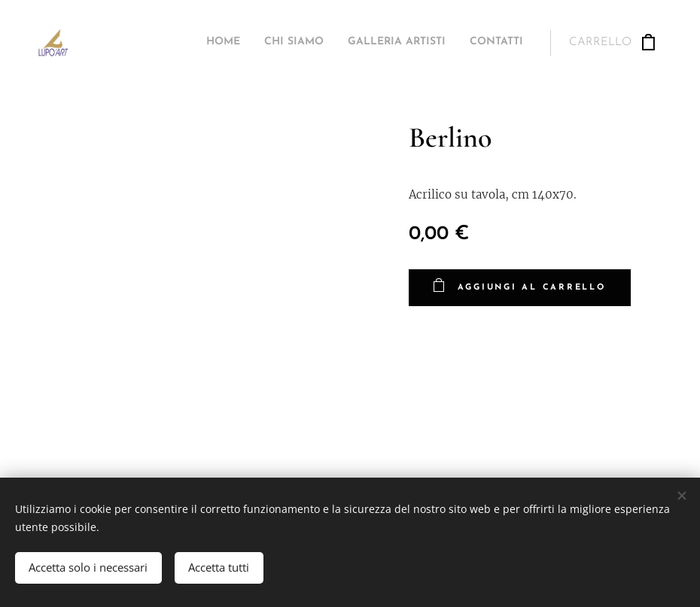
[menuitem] (455, 43)
